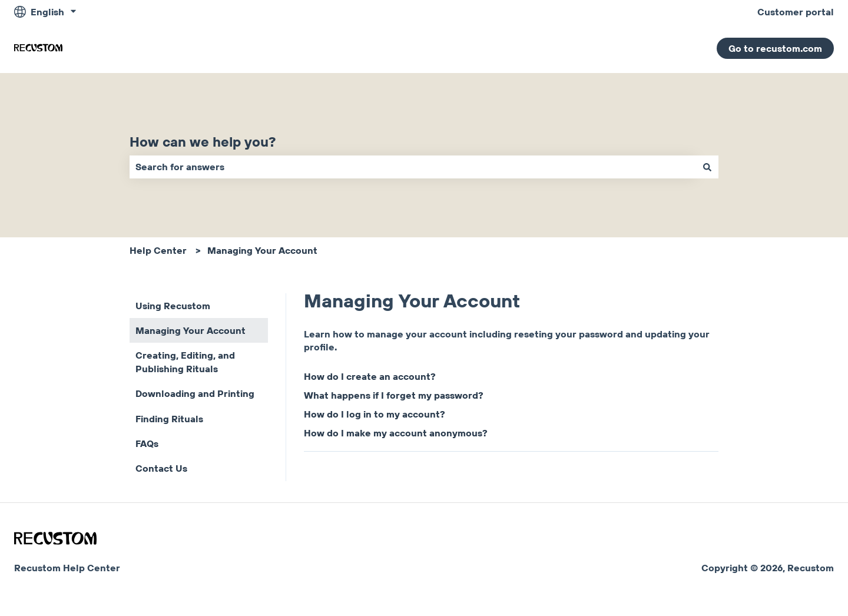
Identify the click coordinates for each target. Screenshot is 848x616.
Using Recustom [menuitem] (173, 306)
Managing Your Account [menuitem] (191, 330)
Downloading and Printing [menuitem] (195, 393)
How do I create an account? (370, 376)
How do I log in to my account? (375, 414)
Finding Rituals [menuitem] (169, 419)
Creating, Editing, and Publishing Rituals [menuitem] (185, 362)
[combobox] (413, 167)
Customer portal (796, 12)
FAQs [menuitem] (147, 443)
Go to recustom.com (775, 48)
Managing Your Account (262, 250)
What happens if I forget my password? (394, 395)
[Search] (707, 167)
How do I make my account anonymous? (396, 433)
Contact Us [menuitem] (161, 468)
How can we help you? (203, 142)
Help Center (158, 250)
